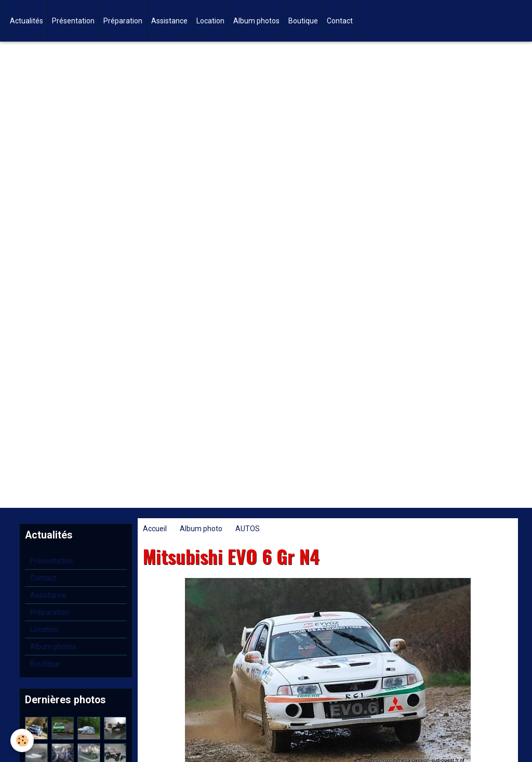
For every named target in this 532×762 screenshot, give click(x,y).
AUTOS (248, 529)
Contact (340, 21)
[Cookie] (22, 740)
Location (210, 21)
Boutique (303, 21)
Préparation (123, 21)
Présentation (73, 21)
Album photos (256, 21)
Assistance (169, 21)
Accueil (155, 529)
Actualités (26, 21)
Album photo (201, 529)
